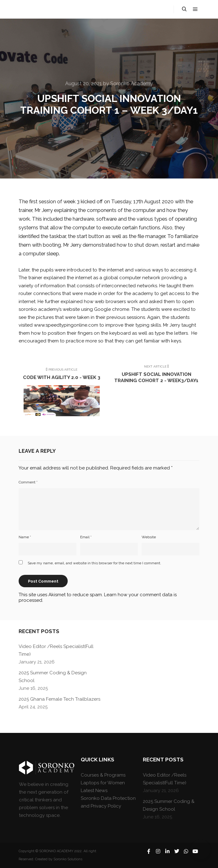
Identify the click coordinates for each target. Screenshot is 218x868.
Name (25, 537)
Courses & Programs (103, 775)
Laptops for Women (103, 783)
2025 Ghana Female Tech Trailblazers (59, 699)
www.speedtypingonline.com (66, 325)
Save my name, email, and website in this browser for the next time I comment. (94, 563)
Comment (28, 482)
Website (149, 537)
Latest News (94, 791)
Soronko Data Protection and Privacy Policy (108, 802)
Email (86, 537)
